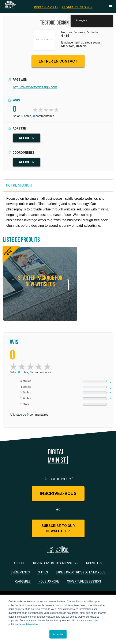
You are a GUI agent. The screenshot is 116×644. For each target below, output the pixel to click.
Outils (43, 572)
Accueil (19, 563)
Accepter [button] (58, 634)
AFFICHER (27, 138)
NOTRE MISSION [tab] (19, 185)
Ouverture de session (84, 581)
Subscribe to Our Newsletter (58, 528)
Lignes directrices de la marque (81, 572)
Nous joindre (49, 581)
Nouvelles (94, 563)
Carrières (23, 581)
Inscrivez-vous (46, 7)
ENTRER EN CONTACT (58, 61)
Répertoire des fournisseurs (56, 563)
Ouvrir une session (77, 7)
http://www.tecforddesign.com (35, 87)
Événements (20, 572)
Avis (16, 100)
